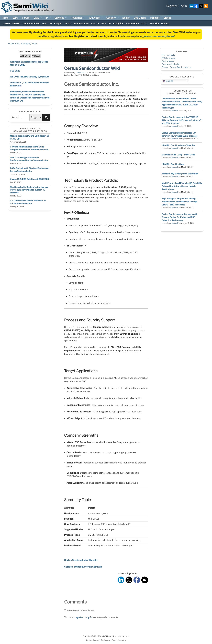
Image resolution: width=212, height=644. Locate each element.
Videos (168, 18)
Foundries (78, 18)
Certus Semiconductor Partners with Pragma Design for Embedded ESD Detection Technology (179, 217)
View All (36, 56)
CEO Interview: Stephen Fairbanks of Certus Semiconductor (28, 202)
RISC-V (95, 24)
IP (48, 18)
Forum (26, 18)
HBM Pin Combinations (173, 164)
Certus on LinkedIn (171, 64)
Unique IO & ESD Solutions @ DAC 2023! (30, 179)
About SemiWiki (119, 640)
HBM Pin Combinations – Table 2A (178, 145)
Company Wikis (29, 44)
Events (165, 24)
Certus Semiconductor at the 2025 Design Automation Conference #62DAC (30, 148)
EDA (38, 18)
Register (172, 6)
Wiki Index (14, 44)
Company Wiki (169, 55)
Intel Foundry (81, 24)
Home (5, 18)
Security (113, 18)
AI (109, 24)
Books (126, 18)
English (168, 81)
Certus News (168, 61)
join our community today (159, 36)
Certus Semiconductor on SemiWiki (83, 567)
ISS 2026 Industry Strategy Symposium (29, 77)
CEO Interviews (31, 24)
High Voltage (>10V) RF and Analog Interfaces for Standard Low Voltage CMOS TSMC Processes (179, 202)
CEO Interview (168, 58)
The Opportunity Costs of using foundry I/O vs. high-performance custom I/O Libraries (29, 190)
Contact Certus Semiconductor (177, 67)
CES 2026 (15, 71)
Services (61, 18)
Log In (183, 6)
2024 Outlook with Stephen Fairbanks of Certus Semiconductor (30, 170)
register (79, 617)
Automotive (132, 24)
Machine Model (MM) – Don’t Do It (178, 155)
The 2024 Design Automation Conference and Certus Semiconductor (29, 159)
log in (89, 617)
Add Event (25, 56)
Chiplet (58, 24)
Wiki (15, 18)
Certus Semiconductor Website (81, 560)
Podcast (155, 18)
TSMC (68, 24)
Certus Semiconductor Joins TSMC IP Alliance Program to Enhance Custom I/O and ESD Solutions (181, 120)
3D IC (144, 24)
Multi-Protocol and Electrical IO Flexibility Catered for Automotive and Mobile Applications (182, 186)
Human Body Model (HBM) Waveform (180, 174)
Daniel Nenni (81, 73)
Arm (104, 24)
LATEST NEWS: (12, 24)
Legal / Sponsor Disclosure (98, 640)
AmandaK (174, 111)
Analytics (96, 18)
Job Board (140, 18)
